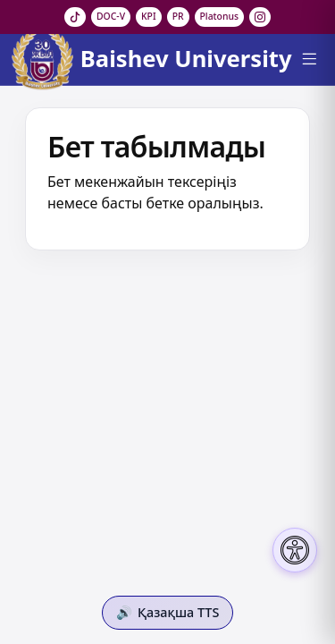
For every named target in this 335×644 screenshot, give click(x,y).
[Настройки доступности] (295, 550)
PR (178, 16)
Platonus (220, 16)
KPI (149, 16)
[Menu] (309, 59)
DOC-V (111, 16)
